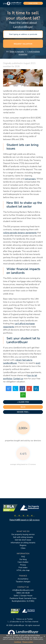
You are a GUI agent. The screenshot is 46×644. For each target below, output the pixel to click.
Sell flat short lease (23, 540)
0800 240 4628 (23, 593)
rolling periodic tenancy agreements (20, 233)
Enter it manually (15, 52)
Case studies (23, 562)
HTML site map (23, 570)
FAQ (23, 557)
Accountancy (23, 579)
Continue (18, 642)
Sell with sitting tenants (23, 537)
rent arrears (30, 179)
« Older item (23, 402)
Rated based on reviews (25, 520)
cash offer (33, 3)
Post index (23, 568)
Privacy (23, 565)
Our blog (23, 559)
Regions (23, 545)
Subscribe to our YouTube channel (23, 622)
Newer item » (23, 412)
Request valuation (23, 44)
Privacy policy (28, 642)
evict (38, 363)
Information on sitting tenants (23, 543)
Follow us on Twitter (23, 619)
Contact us (18, 379)
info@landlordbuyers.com (23, 590)
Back (23, 407)
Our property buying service (23, 534)
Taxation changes (23, 582)
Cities (23, 548)
